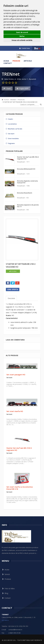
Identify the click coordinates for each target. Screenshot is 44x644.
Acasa (6, 61)
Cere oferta (13, 289)
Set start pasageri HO (16, 375)
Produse (16, 61)
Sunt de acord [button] (22, 32)
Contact (8, 63)
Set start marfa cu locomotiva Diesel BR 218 (20, 488)
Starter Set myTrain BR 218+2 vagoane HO (20, 102)
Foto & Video (8, 589)
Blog (5, 593)
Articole (28, 61)
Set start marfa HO (15, 411)
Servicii (6, 574)
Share (7, 88)
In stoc (13, 271)
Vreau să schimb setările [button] (22, 40)
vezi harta (5, 620)
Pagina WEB (23, 88)
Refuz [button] (22, 36)
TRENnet (13, 100)
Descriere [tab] (11, 298)
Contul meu (25, 48)
